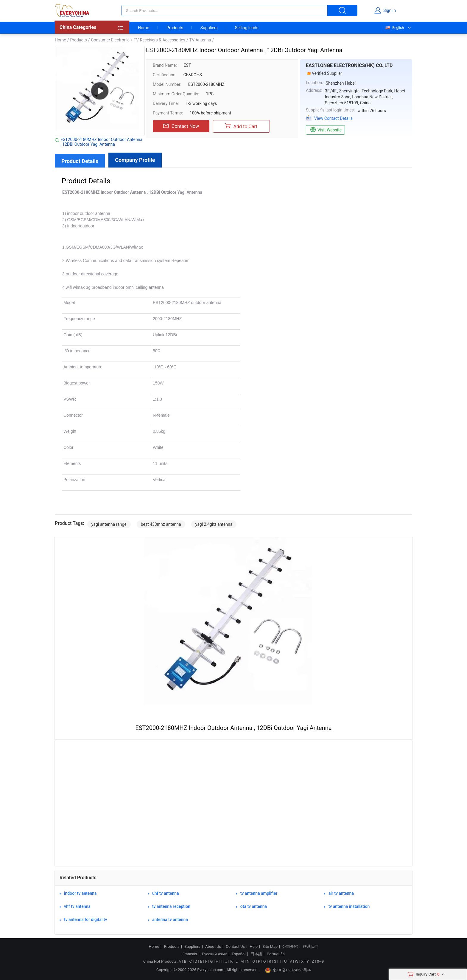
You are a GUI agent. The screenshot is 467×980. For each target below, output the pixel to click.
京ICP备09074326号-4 (288, 970)
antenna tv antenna (170, 919)
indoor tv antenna (80, 893)
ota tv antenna (254, 906)
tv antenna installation (349, 906)
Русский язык (214, 954)
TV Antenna (200, 40)
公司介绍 (290, 947)
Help (254, 947)
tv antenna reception (171, 906)
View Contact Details (333, 118)
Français (190, 954)
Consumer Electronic (110, 40)
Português (276, 954)
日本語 (256, 954)
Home (144, 28)
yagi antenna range (109, 524)
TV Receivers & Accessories (159, 40)
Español (239, 954)
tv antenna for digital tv (85, 919)
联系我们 (311, 947)
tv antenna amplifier (259, 893)
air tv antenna (341, 893)
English (394, 28)
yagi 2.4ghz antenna (214, 524)
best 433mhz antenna (161, 524)
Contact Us (235, 947)
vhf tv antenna (77, 906)
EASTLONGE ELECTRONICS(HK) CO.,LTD (349, 65)
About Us (213, 947)
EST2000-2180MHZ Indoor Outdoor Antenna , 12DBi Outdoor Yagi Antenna (101, 142)
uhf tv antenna (166, 893)
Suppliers (209, 28)
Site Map (270, 947)
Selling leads (247, 28)
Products (175, 28)
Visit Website (325, 130)
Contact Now (181, 126)
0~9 (320, 961)
